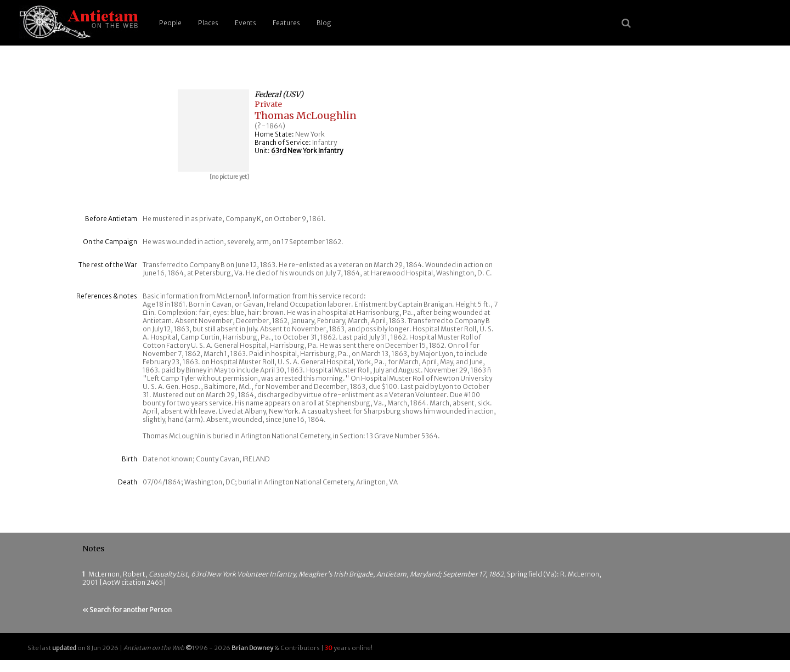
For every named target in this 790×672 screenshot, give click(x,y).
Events (246, 23)
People (170, 23)
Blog (324, 23)
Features (286, 23)
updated (64, 648)
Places (208, 23)
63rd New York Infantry (307, 151)
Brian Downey (252, 648)
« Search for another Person (127, 610)
